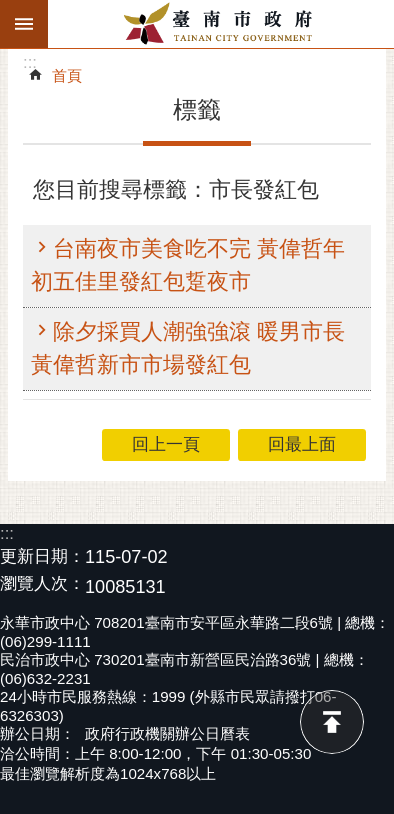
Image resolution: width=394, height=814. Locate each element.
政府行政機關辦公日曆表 (167, 733)
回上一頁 (166, 444)
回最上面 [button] (302, 444)
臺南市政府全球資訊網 (221, 24)
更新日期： (42, 556)
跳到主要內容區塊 (10, 10)
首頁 (67, 75)
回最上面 (332, 722)
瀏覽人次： (42, 584)
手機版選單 (24, 24)
